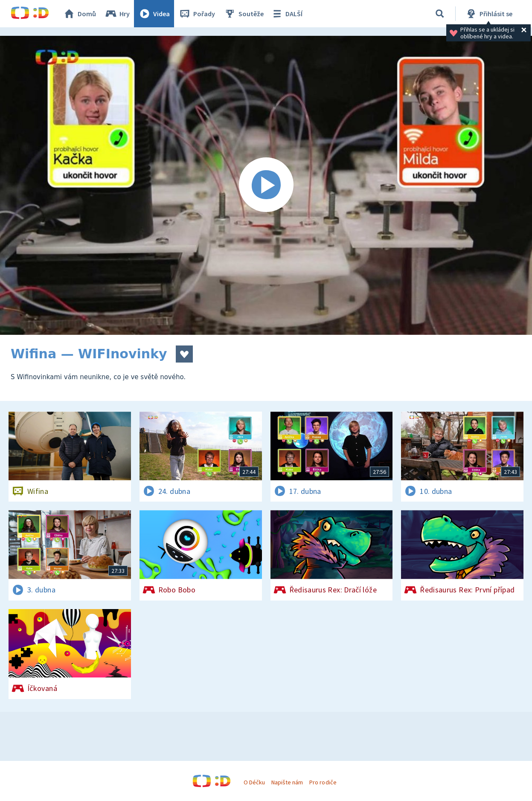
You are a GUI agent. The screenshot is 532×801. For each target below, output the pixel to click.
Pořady (197, 14)
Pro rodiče (323, 782)
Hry (117, 14)
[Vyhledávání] (440, 14)
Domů (79, 14)
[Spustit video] (266, 185)
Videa (154, 14)
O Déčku (254, 782)
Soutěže (244, 14)
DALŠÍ (286, 14)
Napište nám (287, 782)
